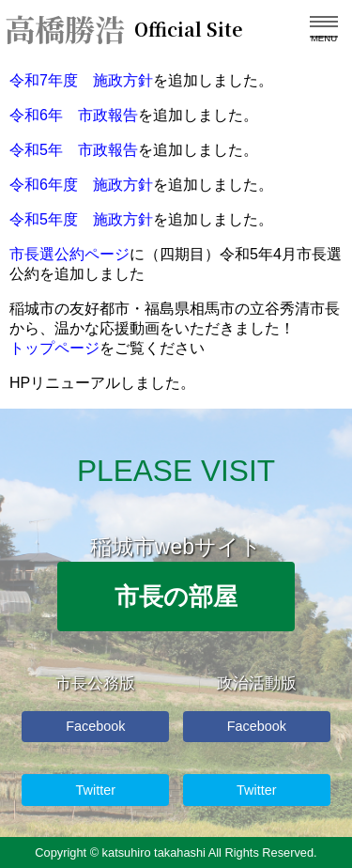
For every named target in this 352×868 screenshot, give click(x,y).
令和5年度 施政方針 (81, 219)
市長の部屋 (176, 597)
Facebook (95, 726)
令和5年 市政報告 (74, 150)
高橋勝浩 (113, 28)
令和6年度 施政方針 (81, 185)
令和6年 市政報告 (74, 115)
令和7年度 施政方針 (81, 80)
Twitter (96, 790)
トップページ (54, 348)
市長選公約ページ (69, 254)
